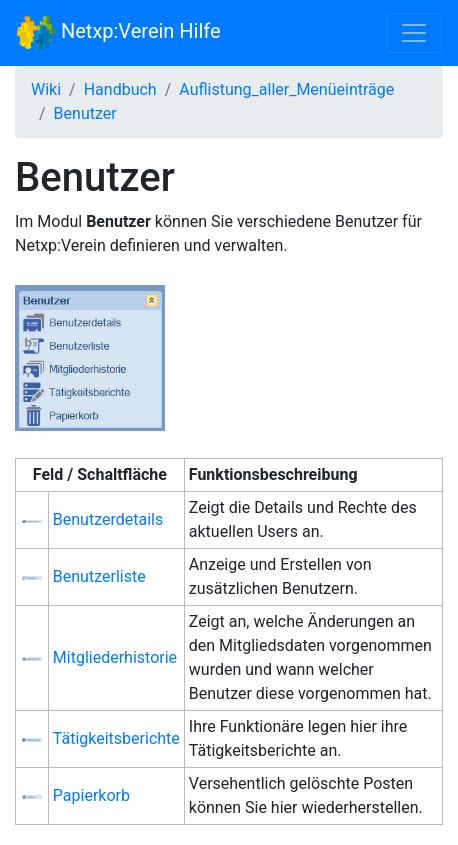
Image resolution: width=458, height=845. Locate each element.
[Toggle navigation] (414, 33)
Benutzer (85, 113)
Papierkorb (91, 795)
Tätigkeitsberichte (116, 738)
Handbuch (120, 89)
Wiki (46, 89)
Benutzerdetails (108, 519)
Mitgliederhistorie (115, 657)
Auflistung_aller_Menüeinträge (286, 89)
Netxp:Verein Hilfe (118, 33)
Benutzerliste (99, 576)
